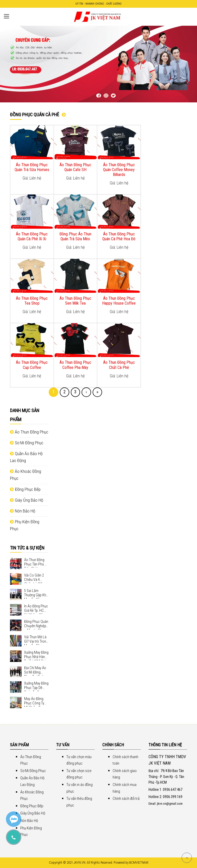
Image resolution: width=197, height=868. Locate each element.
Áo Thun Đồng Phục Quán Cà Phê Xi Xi (32, 236)
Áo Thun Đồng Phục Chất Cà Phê (119, 365)
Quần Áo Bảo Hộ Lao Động (26, 457)
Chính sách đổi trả (126, 799)
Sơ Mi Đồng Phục (27, 443)
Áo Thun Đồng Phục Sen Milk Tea (75, 301)
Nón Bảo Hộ (23, 511)
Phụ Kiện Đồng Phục (25, 525)
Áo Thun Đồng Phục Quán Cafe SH (75, 167)
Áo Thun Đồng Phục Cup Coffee (32, 365)
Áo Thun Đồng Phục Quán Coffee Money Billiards (119, 170)
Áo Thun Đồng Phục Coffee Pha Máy (75, 365)
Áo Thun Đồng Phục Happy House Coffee (119, 301)
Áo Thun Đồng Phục (29, 432)
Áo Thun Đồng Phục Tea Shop (32, 301)
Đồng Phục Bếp (25, 489)
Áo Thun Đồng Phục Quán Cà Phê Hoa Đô (119, 236)
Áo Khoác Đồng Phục (26, 475)
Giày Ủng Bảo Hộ (27, 500)
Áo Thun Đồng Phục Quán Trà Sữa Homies (32, 167)
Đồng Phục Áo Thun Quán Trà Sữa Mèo (75, 236)
